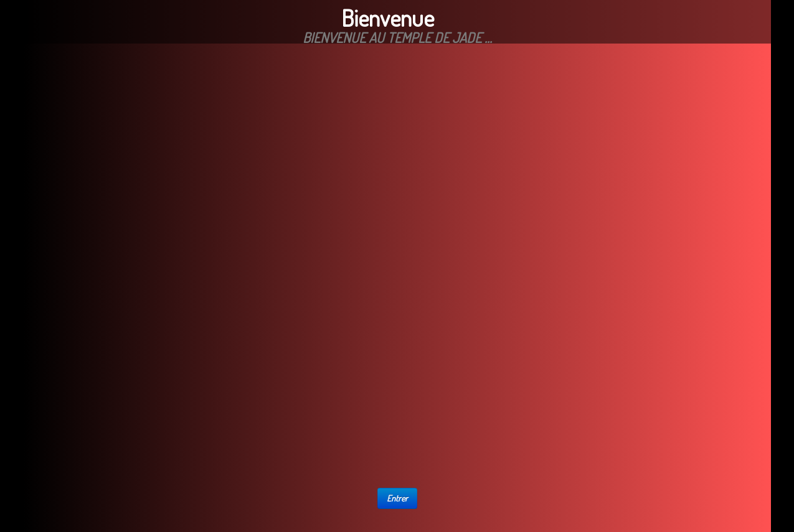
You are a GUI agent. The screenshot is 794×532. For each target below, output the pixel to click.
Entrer (397, 498)
